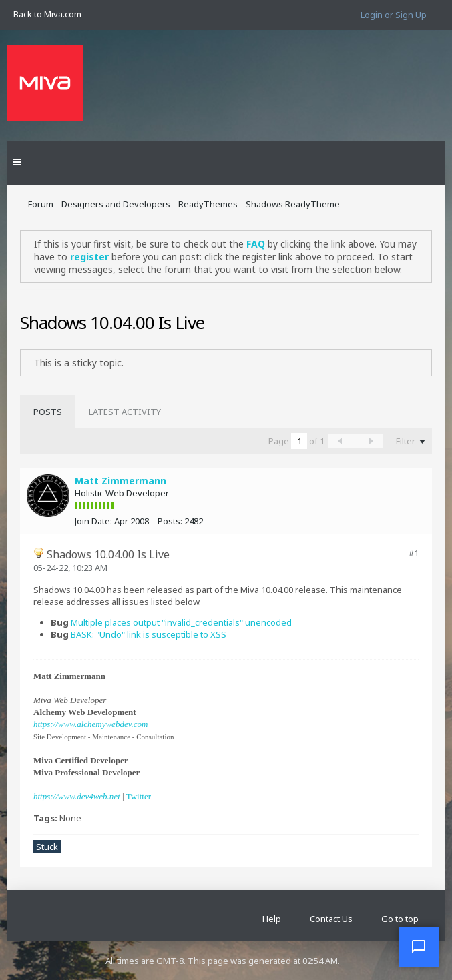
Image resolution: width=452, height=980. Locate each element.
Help (272, 919)
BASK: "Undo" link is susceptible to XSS (149, 634)
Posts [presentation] (48, 412)
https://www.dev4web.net (77, 796)
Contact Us (331, 919)
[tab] (48, 412)
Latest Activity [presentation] (125, 412)
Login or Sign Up (394, 15)
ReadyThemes (208, 204)
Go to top (400, 919)
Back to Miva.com (47, 14)
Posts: (170, 521)
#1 (414, 553)
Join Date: (93, 521)
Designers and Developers (116, 204)
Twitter (139, 796)
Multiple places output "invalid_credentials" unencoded (181, 622)
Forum (41, 204)
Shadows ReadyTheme (293, 204)
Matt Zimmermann (121, 481)
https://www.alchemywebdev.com (90, 724)
